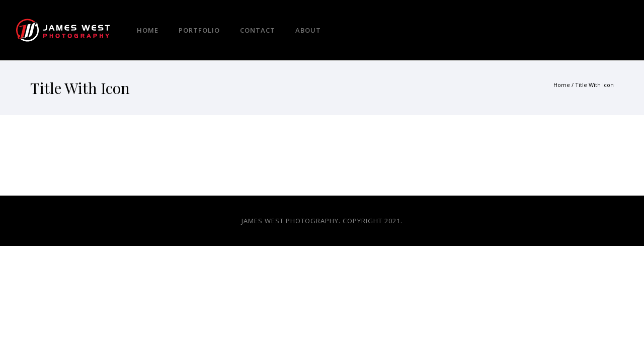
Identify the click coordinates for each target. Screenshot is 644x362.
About (308, 30)
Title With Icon (594, 85)
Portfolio (199, 30)
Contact (258, 30)
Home (148, 30)
